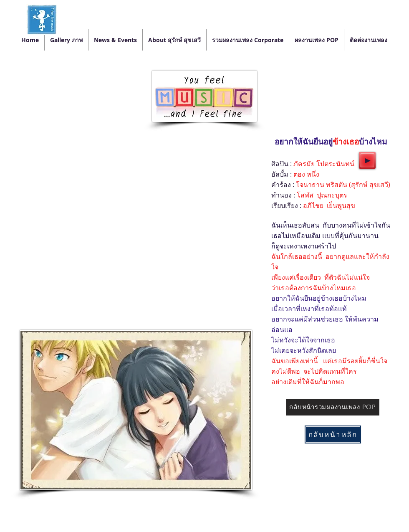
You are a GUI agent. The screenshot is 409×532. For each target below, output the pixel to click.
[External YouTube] (136, 207)
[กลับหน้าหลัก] (333, 434)
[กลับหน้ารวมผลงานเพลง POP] (333, 407)
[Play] (367, 160)
